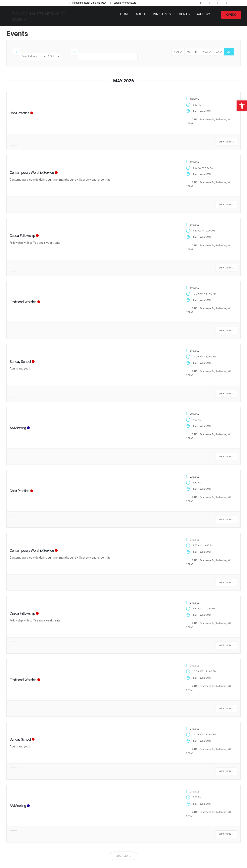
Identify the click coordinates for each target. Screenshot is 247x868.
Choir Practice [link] (19, 113)
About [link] (141, 14)
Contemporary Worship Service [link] (32, 172)
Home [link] (125, 14)
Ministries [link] (162, 14)
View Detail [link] (226, 142)
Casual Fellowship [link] (22, 236)
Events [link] (183, 14)
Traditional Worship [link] (23, 302)
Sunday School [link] (20, 362)
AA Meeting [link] (18, 428)
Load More (123, 856)
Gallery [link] (203, 14)
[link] (242, 106)
